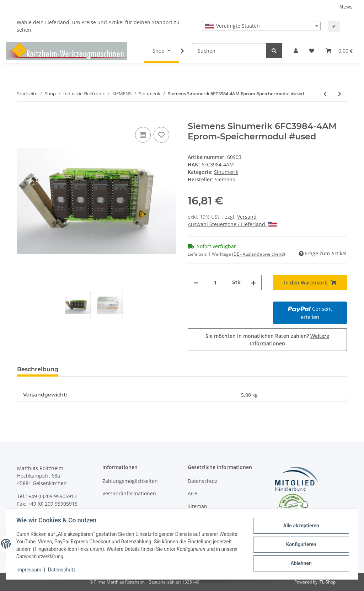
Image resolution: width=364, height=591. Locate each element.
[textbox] (261, 26)
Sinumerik (226, 172)
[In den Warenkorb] (23, 117)
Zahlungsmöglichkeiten (130, 481)
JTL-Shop (327, 582)
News (346, 7)
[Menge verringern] (196, 283)
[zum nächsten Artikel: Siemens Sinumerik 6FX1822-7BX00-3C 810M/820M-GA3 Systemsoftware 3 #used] (340, 94)
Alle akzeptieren (300, 526)
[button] (296, 51)
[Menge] (215, 283)
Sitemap (197, 506)
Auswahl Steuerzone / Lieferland (232, 224)
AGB (193, 493)
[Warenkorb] (339, 51)
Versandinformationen (129, 493)
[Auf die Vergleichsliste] (143, 135)
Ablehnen (300, 563)
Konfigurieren (300, 544)
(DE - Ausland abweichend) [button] (259, 254)
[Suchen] (229, 51)
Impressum (30, 570)
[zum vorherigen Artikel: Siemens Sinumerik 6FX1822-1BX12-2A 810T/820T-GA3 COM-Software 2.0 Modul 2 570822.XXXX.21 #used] (325, 94)
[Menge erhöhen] (253, 283)
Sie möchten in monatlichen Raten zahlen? (267, 340)
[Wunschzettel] (312, 51)
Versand (247, 217)
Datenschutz (203, 481)
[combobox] (261, 26)
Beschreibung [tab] (38, 369)
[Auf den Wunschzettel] (161, 135)
